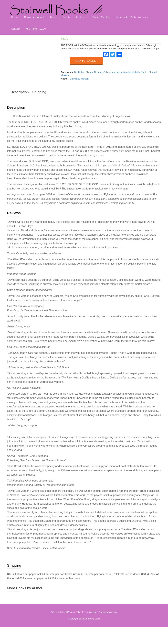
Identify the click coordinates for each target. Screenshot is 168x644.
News (53, 17)
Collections (109, 72)
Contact (16, 29)
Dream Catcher (101, 17)
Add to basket (86, 61)
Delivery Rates (58, 629)
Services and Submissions (131, 17)
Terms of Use (90, 629)
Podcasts (81, 17)
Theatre (65, 75)
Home (15, 17)
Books (28, 17)
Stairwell (153, 72)
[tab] (20, 109)
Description (20, 109)
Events (66, 17)
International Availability (128, 72)
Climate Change (94, 72)
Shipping (39, 109)
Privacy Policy (74, 629)
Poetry (144, 72)
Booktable (79, 72)
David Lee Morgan (79, 79)
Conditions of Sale (108, 629)
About (41, 17)
